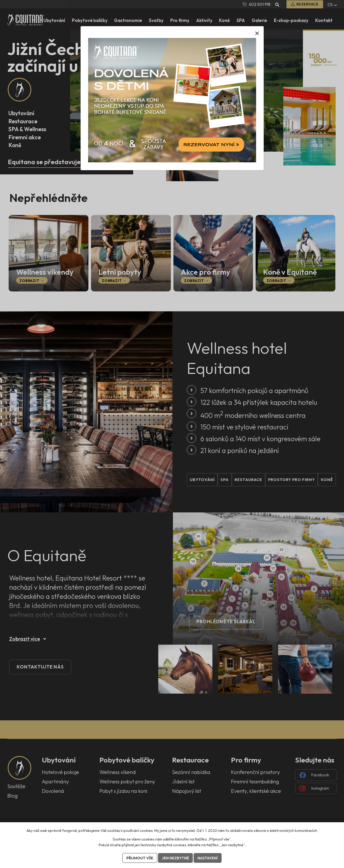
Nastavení (208, 858)
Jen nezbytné (176, 858)
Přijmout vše (140, 858)
